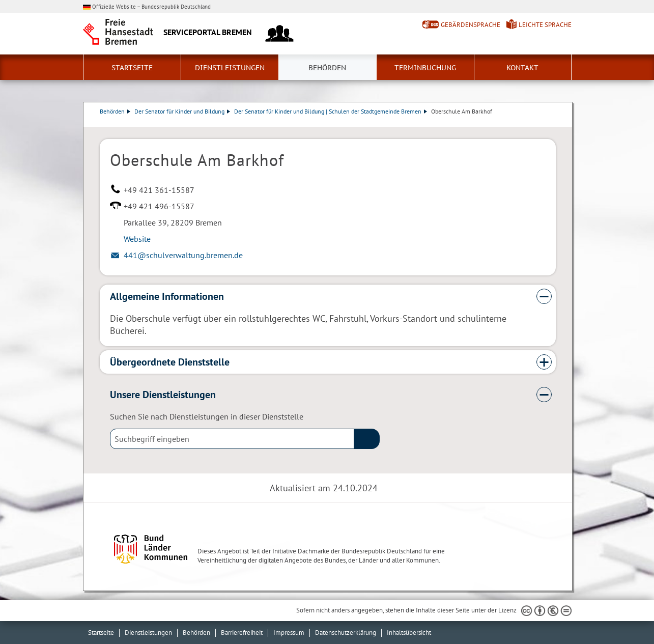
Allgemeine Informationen (167, 296)
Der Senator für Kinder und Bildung (182, 111)
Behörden (327, 68)
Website (137, 239)
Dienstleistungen (230, 68)
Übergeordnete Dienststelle (170, 362)
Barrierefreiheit (242, 633)
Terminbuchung (425, 68)
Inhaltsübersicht (409, 633)
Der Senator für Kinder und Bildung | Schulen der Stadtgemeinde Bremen (331, 111)
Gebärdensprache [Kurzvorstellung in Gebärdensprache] (471, 25)
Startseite (132, 68)
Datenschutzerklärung (346, 633)
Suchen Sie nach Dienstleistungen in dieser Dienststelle (207, 416)
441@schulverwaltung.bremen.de (183, 255)
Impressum (289, 633)
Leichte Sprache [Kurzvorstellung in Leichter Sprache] (545, 25)
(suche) (367, 439)
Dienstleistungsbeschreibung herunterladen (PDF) (554, 122)
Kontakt (522, 68)
